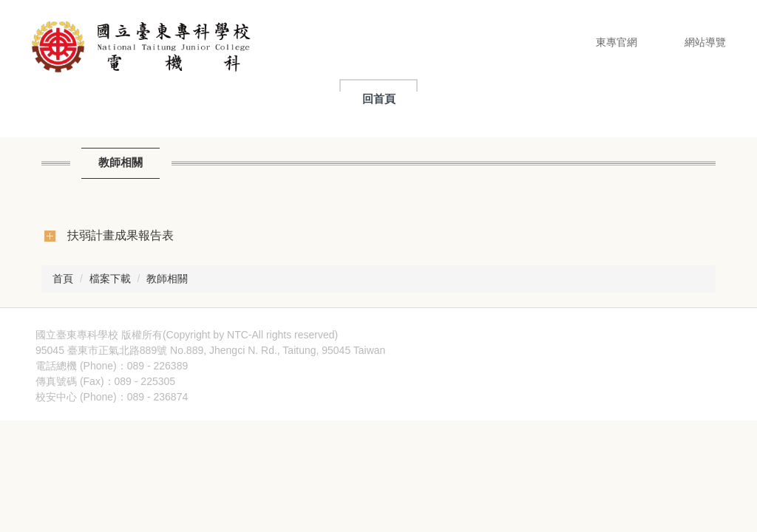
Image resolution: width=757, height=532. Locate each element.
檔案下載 (110, 279)
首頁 (63, 279)
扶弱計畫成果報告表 (120, 235)
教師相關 (167, 279)
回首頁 (379, 99)
